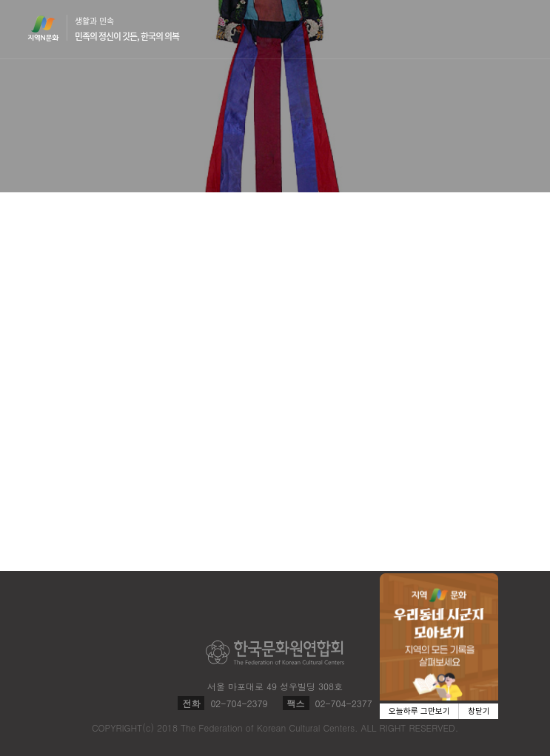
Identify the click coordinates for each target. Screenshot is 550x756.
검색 (486, 30)
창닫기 (479, 711)
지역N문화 (51, 28)
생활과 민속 (127, 29)
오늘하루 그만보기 (419, 711)
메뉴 (514, 28)
